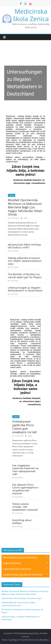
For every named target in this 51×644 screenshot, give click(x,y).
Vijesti (16, 417)
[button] (26, 76)
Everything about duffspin (22, 522)
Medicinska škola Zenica (31, 15)
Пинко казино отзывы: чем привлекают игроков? (25, 507)
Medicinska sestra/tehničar (26, 557)
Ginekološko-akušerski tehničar (26, 574)
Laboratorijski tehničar (26, 569)
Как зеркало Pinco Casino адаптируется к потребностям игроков (25, 489)
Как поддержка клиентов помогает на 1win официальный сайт (25, 470)
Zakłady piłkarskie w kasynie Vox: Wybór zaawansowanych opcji (25, 261)
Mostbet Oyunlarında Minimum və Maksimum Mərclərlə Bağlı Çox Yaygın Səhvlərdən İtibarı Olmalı (25, 207)
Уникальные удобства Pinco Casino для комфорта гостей (24, 427)
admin (25, 218)
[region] (26, 76)
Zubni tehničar (26, 563)
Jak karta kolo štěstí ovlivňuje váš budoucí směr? (24, 246)
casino (11, 195)
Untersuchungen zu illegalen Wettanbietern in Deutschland (25, 289)
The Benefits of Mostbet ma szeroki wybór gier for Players (25, 276)
